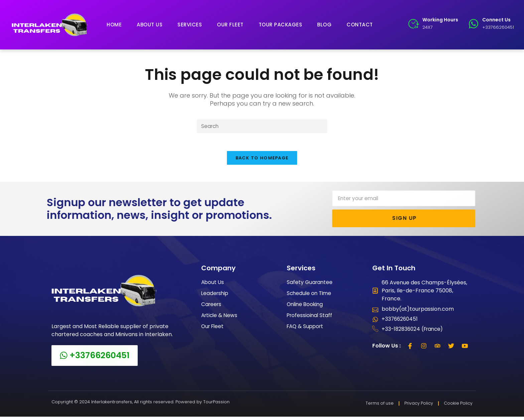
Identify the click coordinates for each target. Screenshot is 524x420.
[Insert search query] (262, 126)
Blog (324, 25)
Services (190, 25)
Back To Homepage (262, 161)
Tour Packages (281, 25)
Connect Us (496, 20)
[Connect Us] (474, 24)
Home (114, 25)
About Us (150, 25)
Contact (360, 25)
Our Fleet (230, 25)
